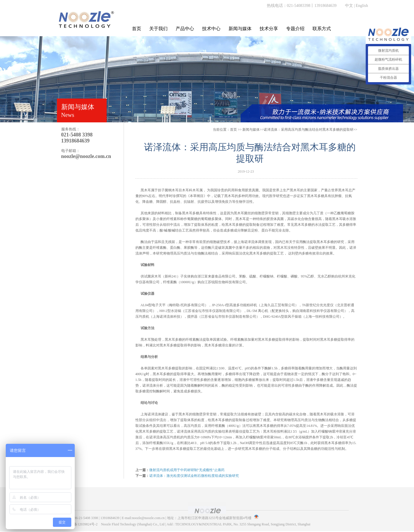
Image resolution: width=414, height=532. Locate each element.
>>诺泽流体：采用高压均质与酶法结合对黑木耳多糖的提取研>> (300, 130)
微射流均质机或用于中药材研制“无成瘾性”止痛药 (187, 470)
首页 (137, 29)
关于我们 (158, 29)
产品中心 (185, 29)
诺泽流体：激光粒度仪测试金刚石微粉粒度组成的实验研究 (194, 476)
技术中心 (211, 29)
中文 (349, 6)
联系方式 (322, 29)
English (362, 6)
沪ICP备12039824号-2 (82, 524)
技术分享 (269, 29)
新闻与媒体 (240, 29)
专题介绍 (295, 29)
